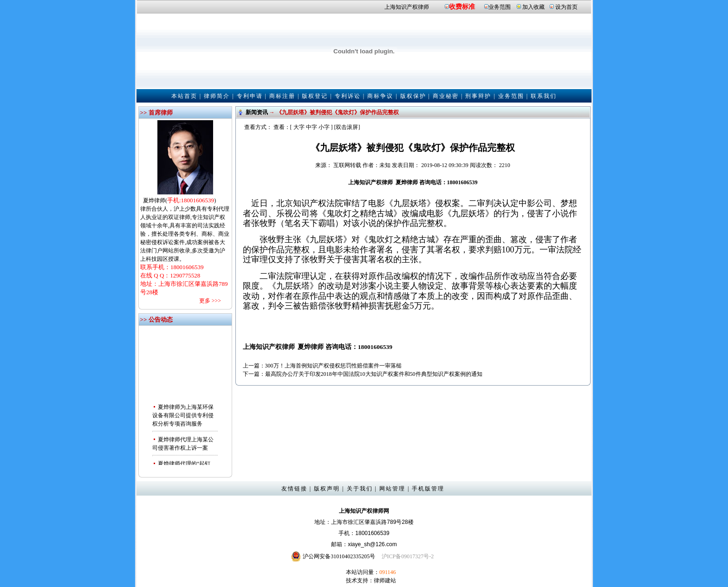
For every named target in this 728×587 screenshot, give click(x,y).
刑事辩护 (478, 96)
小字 (324, 127)
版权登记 (315, 96)
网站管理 (392, 489)
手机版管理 (428, 489)
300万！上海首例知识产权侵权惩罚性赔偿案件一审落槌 (333, 366)
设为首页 (566, 7)
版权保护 (413, 96)
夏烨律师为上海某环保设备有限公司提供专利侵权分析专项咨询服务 (183, 417)
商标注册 (282, 96)
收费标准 (462, 7)
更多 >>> (210, 301)
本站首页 (184, 96)
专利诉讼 (348, 96)
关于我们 (360, 489)
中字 (312, 127)
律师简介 (217, 96)
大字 (299, 127)
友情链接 (294, 489)
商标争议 (380, 96)
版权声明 (327, 489)
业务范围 (500, 7)
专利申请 (250, 96)
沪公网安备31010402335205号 (339, 556)
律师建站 (385, 581)
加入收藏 (533, 7)
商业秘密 (446, 96)
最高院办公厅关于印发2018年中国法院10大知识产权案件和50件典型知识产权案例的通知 (374, 374)
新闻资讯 (257, 112)
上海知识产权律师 (407, 7)
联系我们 (544, 96)
